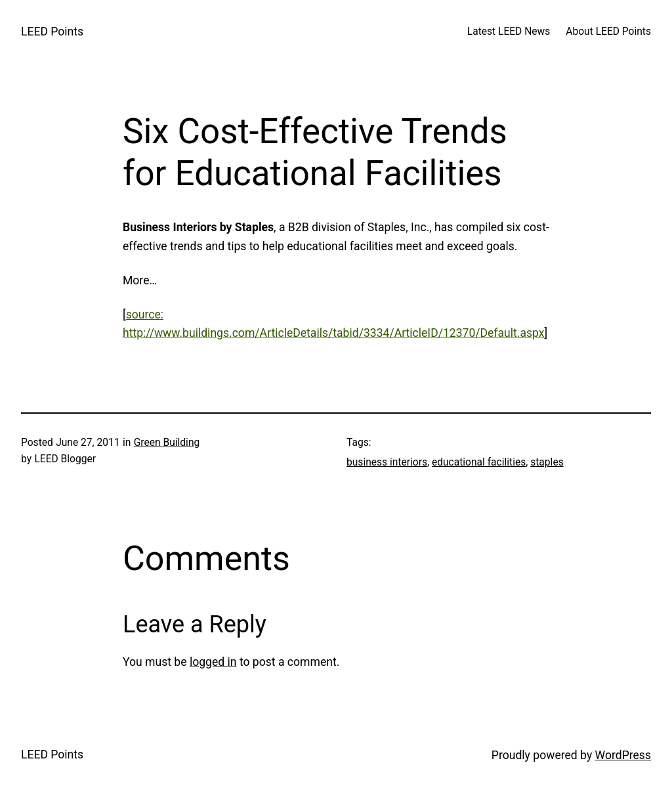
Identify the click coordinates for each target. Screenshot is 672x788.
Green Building (167, 443)
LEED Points (52, 32)
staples (547, 462)
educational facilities (479, 462)
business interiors (387, 462)
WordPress (623, 755)
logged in (213, 662)
